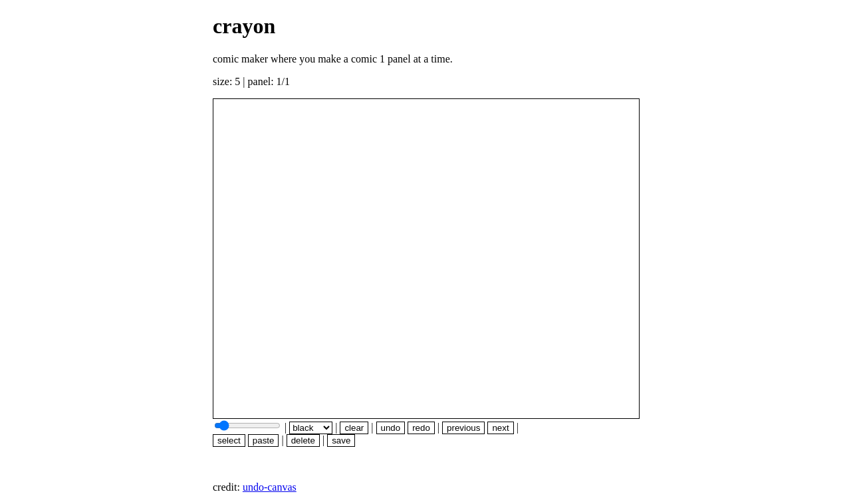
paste (264, 441)
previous (463, 428)
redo (421, 428)
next (500, 428)
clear (354, 428)
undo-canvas (270, 487)
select (229, 441)
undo (391, 428)
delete (303, 441)
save (341, 441)
